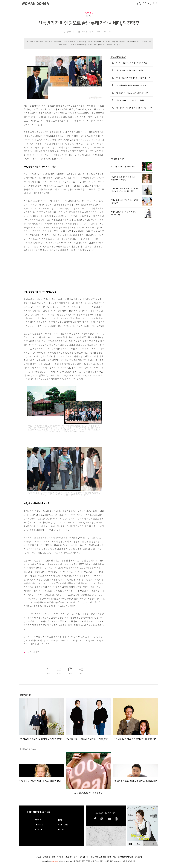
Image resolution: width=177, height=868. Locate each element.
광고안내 (45, 857)
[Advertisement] (58, 270)
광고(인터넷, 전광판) (99, 857)
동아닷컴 (82, 857)
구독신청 (39, 857)
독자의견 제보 (60, 857)
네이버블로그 (117, 819)
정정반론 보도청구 (71, 857)
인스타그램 (102, 819)
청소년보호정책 (137, 857)
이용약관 (116, 857)
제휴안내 (109, 857)
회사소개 (89, 857)
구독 (145, 844)
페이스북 (95, 819)
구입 (153, 844)
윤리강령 (52, 857)
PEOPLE (89, 13)
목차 (138, 844)
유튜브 (109, 819)
